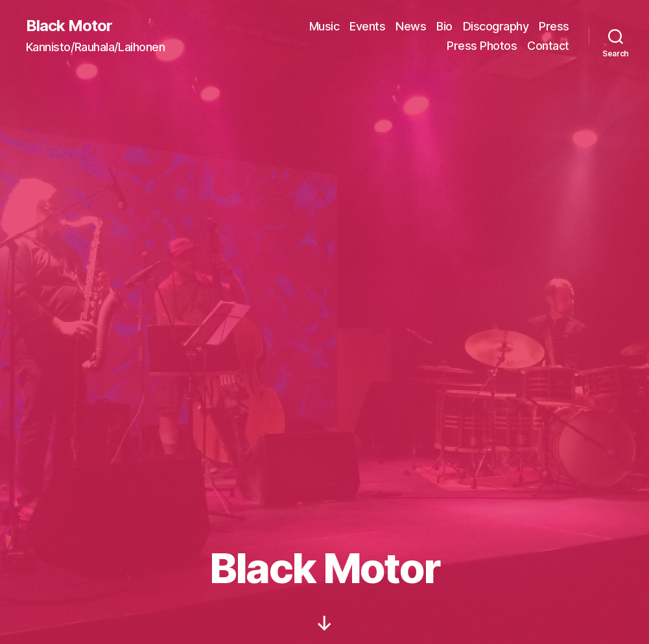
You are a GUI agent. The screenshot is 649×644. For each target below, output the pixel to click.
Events (367, 26)
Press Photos (482, 46)
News (411, 26)
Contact (548, 46)
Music (324, 26)
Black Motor (69, 26)
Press (554, 26)
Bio (444, 26)
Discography (496, 26)
